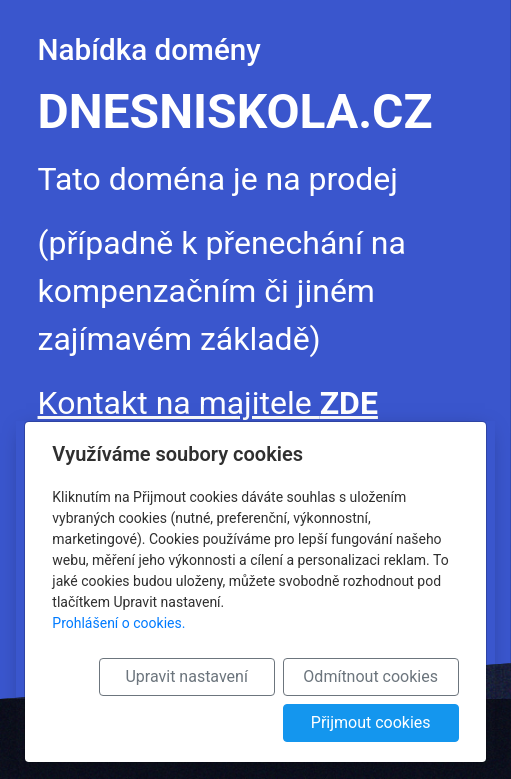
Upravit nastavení (186, 676)
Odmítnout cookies (370, 676)
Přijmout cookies (371, 722)
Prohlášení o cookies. (118, 623)
